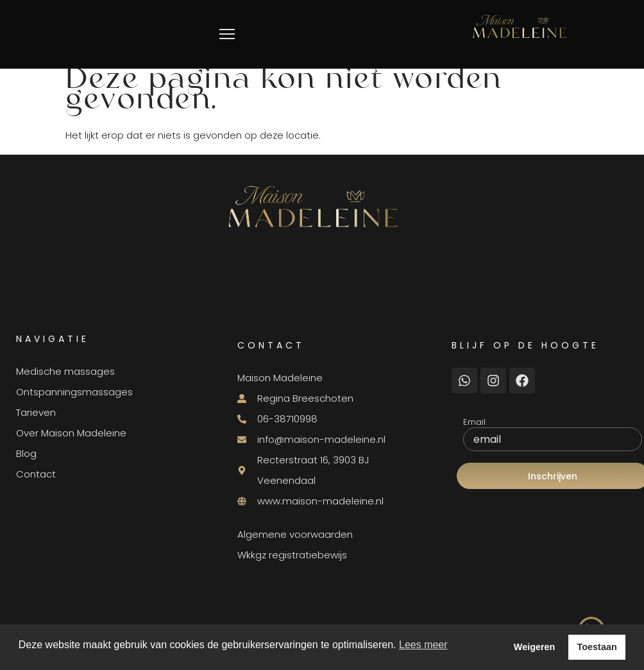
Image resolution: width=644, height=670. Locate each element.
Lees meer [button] (423, 645)
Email (474, 422)
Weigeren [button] (535, 647)
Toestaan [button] (597, 647)
